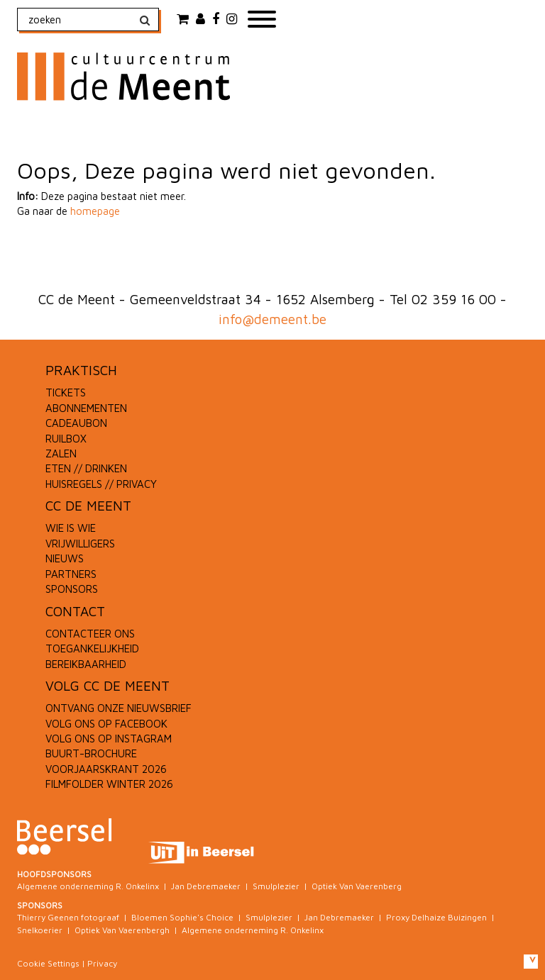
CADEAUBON (76, 423)
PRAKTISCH (81, 370)
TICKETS (66, 392)
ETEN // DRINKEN (86, 468)
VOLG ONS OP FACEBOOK (106, 724)
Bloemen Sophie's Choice (182, 917)
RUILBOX (66, 439)
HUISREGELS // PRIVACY (101, 484)
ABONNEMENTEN (86, 408)
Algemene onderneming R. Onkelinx (88, 886)
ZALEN (61, 453)
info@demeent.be (272, 319)
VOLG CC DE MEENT (108, 686)
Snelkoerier (40, 930)
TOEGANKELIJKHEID (92, 648)
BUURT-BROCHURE (91, 753)
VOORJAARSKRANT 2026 (106, 769)
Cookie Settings (48, 963)
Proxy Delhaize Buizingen (436, 917)
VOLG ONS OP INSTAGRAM (109, 739)
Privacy (102, 963)
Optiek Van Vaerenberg (357, 886)
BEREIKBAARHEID (86, 664)
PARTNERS (71, 574)
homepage (95, 211)
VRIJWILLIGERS (80, 544)
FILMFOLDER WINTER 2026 (109, 784)
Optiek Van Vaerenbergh (122, 930)
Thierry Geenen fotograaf (68, 917)
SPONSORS (72, 589)
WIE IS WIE (71, 528)
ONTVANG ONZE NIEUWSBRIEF (119, 708)
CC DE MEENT (88, 506)
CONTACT (75, 611)
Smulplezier (276, 886)
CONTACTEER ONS (90, 634)
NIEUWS (65, 558)
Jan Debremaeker (206, 886)
